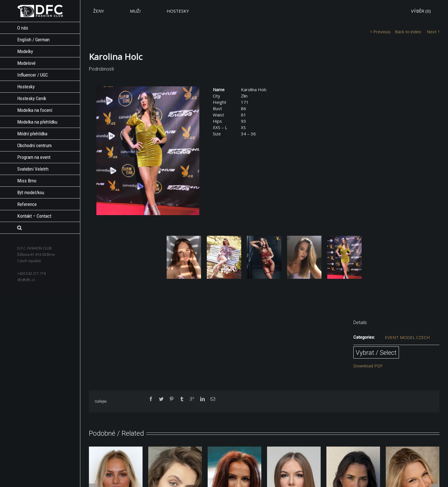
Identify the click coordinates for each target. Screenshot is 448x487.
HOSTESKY (178, 11)
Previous (382, 32)
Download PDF (368, 366)
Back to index (408, 32)
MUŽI (135, 11)
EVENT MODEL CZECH (407, 337)
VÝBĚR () (421, 11)
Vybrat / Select (376, 352)
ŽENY (99, 11)
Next (432, 32)
